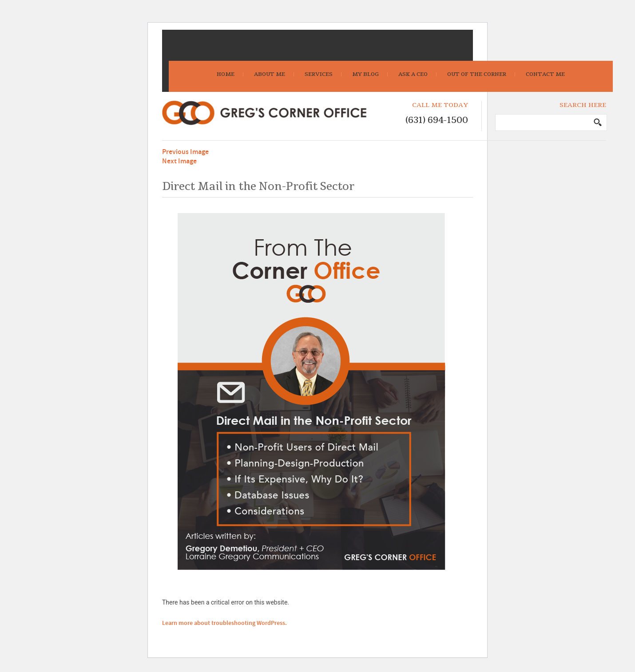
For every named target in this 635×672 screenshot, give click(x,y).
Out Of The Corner (477, 74)
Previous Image (185, 152)
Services (319, 74)
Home (226, 74)
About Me (270, 74)
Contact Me (545, 74)
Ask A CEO (413, 74)
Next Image (179, 161)
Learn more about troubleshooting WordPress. (224, 623)
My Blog (365, 74)
